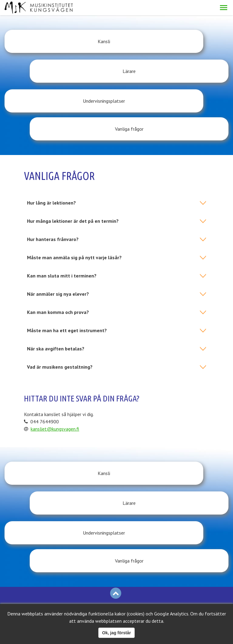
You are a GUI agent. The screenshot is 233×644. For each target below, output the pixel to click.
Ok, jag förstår (117, 633)
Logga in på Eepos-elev (40, 513)
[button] (224, 8)
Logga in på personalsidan (31, 536)
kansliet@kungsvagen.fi (55, 374)
